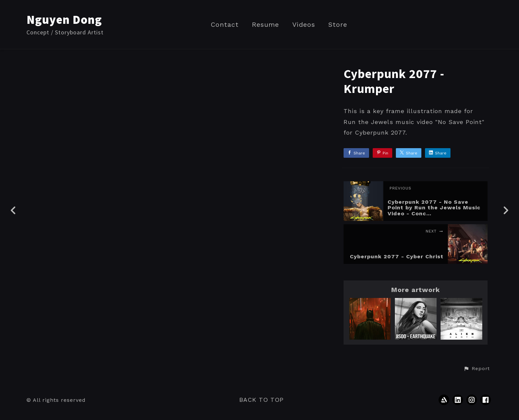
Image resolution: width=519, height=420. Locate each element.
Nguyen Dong (64, 20)
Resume (265, 25)
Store (338, 25)
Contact (225, 25)
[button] (477, 369)
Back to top (261, 400)
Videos (304, 25)
